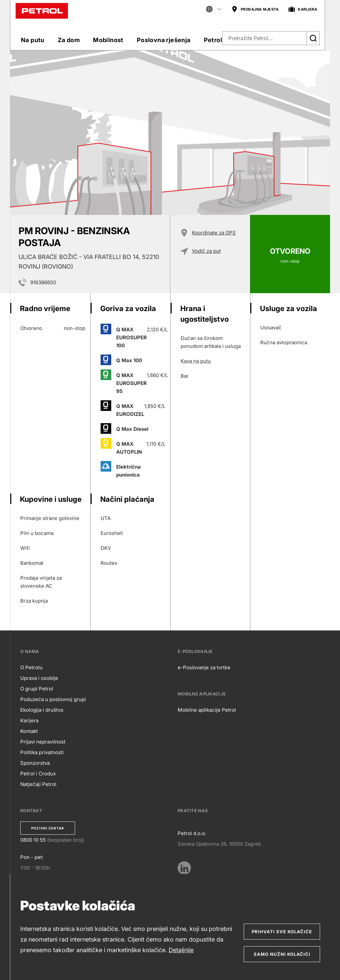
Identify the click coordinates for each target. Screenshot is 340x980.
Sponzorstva (35, 763)
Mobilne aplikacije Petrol (207, 710)
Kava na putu (196, 361)
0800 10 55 (33, 840)
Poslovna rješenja (164, 40)
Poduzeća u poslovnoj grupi (53, 699)
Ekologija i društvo (42, 710)
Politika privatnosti (42, 752)
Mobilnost (108, 40)
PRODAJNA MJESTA (255, 9)
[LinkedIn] (184, 868)
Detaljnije (181, 950)
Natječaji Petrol (38, 784)
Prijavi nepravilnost (43, 742)
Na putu (33, 40)
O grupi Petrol (37, 689)
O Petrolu (31, 667)
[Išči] (313, 38)
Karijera (29, 720)
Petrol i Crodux (38, 774)
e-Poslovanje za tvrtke (204, 667)
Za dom (69, 40)
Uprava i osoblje (39, 678)
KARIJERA (303, 9)
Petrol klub (220, 40)
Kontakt (29, 731)
